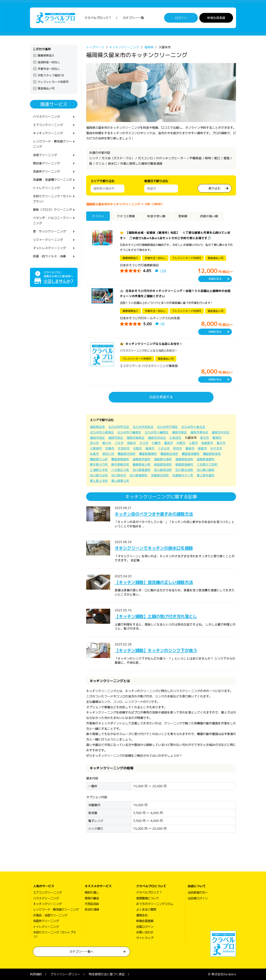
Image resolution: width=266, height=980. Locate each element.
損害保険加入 (46, 55)
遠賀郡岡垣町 (184, 459)
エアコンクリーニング (48, 125)
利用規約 (36, 974)
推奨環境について (148, 898)
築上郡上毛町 (99, 481)
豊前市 (169, 443)
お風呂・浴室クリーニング (50, 915)
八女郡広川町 (120, 470)
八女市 (119, 443)
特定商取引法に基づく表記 (107, 974)
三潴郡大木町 (99, 470)
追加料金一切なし (49, 62)
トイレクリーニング (46, 189)
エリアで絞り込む (103, 181)
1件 (162, 324)
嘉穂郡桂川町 (142, 465)
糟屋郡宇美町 (127, 454)
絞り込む (215, 188)
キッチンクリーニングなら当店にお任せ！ (154, 344)
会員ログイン (145, 927)
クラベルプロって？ (98, 18)
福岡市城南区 (136, 438)
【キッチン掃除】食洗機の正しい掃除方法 (157, 582)
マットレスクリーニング (49, 250)
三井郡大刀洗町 (207, 465)
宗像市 (110, 448)
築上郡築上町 (120, 481)
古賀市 (137, 448)
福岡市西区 (116, 438)
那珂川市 (108, 454)
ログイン (181, 18)
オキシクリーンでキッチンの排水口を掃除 (157, 548)
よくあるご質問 (146, 909)
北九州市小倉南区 (102, 432)
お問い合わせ (145, 932)
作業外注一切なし (49, 69)
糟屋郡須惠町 (191, 454)
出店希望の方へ (198, 892)
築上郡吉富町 (206, 475)
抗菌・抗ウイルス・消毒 (49, 258)
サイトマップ (145, 938)
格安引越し (92, 892)
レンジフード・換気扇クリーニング (52, 144)
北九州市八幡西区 (157, 432)
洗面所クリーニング (46, 172)
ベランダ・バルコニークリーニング (52, 222)
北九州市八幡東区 (129, 432)
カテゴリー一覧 (133, 18)
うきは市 (164, 448)
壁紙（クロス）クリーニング (52, 211)
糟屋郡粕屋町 (120, 459)
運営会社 (142, 915)
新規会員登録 (216, 18)
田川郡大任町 (99, 475)
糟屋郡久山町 (99, 459)
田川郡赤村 (119, 475)
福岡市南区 (97, 438)
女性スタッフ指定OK (51, 75)
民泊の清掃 (92, 909)
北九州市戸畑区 (167, 427)
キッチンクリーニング (48, 133)
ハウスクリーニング (46, 117)
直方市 (205, 438)
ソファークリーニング (48, 242)
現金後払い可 (46, 88)
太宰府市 (124, 448)
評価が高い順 (210, 216)
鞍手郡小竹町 (99, 465)
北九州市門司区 (119, 427)
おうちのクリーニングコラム (155, 904)
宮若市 (178, 448)
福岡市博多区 (199, 432)
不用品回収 (92, 904)
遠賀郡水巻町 (163, 459)
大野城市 (96, 448)
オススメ (98, 216)
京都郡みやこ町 (183, 475)
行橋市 (156, 443)
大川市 (144, 443)
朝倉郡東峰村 (184, 465)
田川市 (94, 443)
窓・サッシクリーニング (49, 233)
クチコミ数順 (126, 216)
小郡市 (193, 443)
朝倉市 (202, 448)
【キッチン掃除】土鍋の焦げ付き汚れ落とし (160, 616)
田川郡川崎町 (206, 470)
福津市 (150, 448)
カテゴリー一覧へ (81, 952)
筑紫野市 (207, 443)
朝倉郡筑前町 (163, 465)
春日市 (221, 443)
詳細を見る (215, 279)
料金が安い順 (157, 216)
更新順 (183, 216)
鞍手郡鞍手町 (120, 465)
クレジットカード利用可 (53, 82)
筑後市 (132, 443)
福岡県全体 (97, 427)
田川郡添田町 (163, 470)
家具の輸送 (92, 898)
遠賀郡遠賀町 (206, 459)
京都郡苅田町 (160, 475)
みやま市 (216, 448)
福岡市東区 (179, 432)
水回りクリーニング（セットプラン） (52, 200)
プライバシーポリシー (65, 974)
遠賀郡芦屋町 (142, 459)
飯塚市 (217, 438)
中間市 (181, 443)
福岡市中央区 (221, 432)
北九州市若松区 (143, 427)
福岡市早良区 (157, 438)
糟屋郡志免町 (169, 454)
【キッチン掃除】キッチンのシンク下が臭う (160, 650)
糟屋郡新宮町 (212, 454)
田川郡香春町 (142, 470)
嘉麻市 (190, 448)
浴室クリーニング (45, 156)
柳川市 (107, 443)
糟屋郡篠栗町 (148, 454)
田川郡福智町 (139, 475)
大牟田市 (175, 438)
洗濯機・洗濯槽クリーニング (52, 181)
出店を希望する (161, 397)
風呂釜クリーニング (46, 164)
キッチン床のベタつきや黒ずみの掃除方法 (157, 514)
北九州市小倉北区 (193, 427)
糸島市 (94, 454)
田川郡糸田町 (184, 470)
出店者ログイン (198, 898)
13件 (163, 271)
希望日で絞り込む (156, 181)
